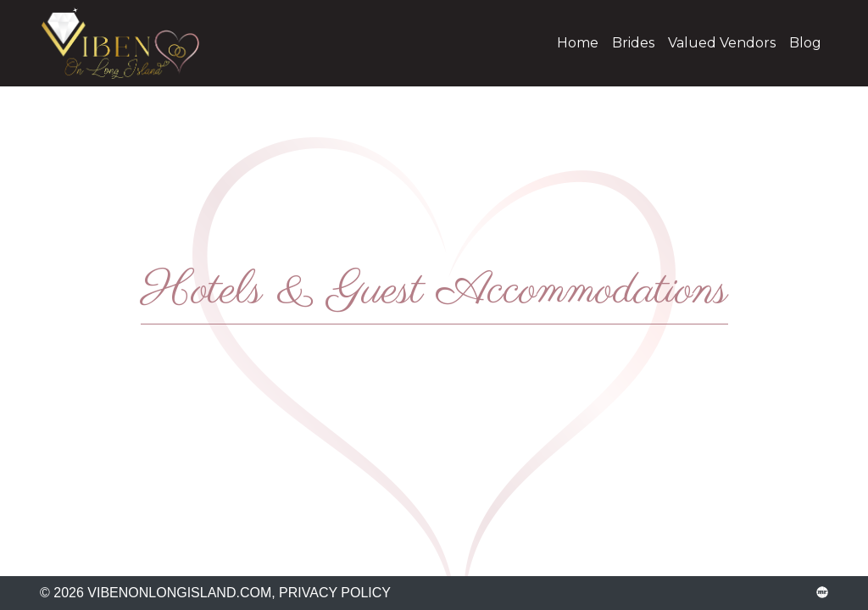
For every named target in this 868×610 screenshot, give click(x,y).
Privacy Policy (335, 593)
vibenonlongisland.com (133, 43)
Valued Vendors (722, 43)
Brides (633, 43)
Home (578, 43)
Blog (805, 43)
